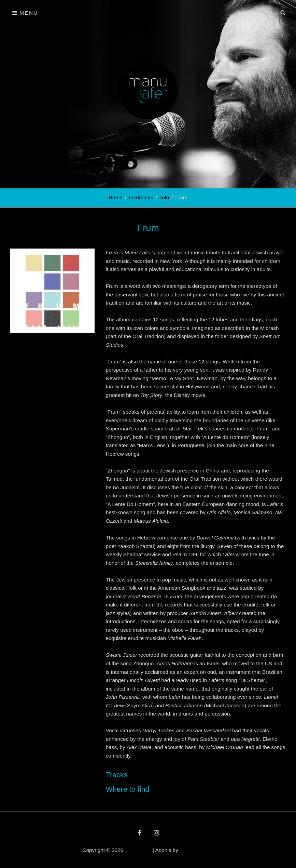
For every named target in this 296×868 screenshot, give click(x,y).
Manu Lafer (138, 850)
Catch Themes (196, 850)
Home (116, 197)
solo (164, 197)
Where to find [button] (128, 789)
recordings (141, 197)
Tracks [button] (117, 775)
